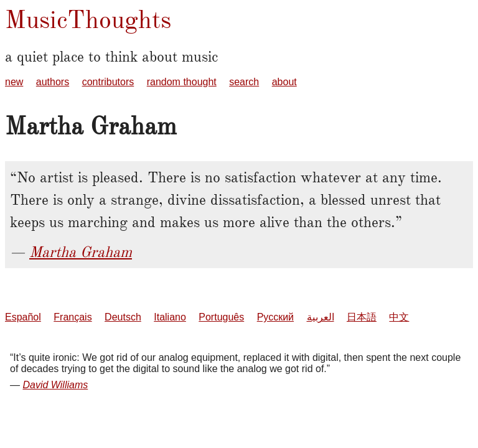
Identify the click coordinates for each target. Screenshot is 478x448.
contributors (108, 82)
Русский (275, 317)
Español (23, 317)
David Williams (55, 385)
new (14, 82)
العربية (321, 317)
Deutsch (123, 317)
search (244, 82)
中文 (399, 317)
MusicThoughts (88, 20)
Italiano (170, 317)
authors (53, 82)
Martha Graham (81, 252)
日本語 (362, 317)
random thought (182, 82)
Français (73, 317)
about (284, 82)
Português (221, 317)
